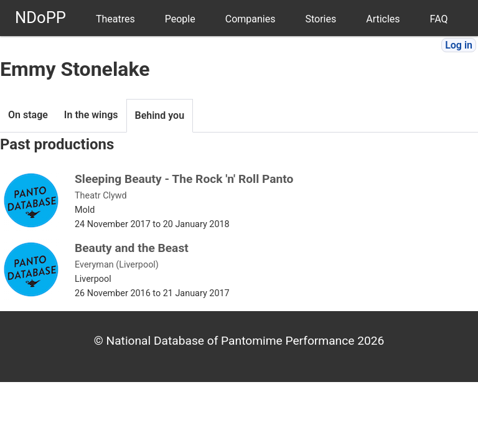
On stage (28, 115)
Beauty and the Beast (132, 248)
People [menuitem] (180, 19)
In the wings (91, 115)
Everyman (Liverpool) (117, 265)
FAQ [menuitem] (439, 19)
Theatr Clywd (101, 196)
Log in (459, 45)
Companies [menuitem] (251, 19)
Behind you (160, 115)
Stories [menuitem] (321, 19)
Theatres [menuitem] (115, 19)
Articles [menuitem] (383, 19)
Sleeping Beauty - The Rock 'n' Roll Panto (184, 179)
